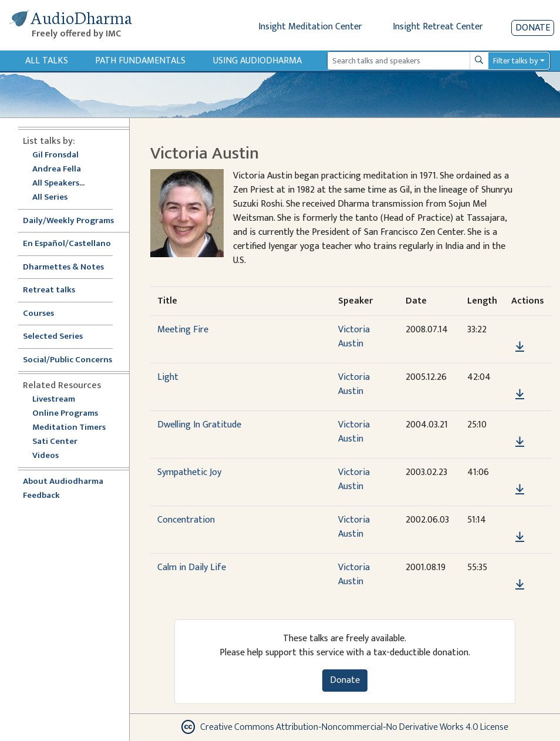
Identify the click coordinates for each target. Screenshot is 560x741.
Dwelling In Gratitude (199, 425)
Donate (533, 28)
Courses (38, 314)
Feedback (41, 496)
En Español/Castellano (67, 244)
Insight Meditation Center (310, 27)
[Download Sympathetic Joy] (520, 490)
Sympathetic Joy (189, 472)
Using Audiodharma (257, 61)
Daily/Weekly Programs (75, 221)
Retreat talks (49, 290)
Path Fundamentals (140, 61)
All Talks (47, 61)
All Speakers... (58, 183)
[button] (519, 330)
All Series (50, 198)
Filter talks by (515, 61)
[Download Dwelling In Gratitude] (520, 442)
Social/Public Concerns (68, 360)
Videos (52, 456)
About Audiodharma (63, 482)
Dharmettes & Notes (63, 267)
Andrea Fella (57, 169)
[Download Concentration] (520, 537)
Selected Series (60, 337)
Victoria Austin (354, 337)
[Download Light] (520, 395)
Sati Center (55, 442)
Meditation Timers (69, 428)
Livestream (54, 400)
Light (168, 377)
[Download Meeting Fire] (520, 347)
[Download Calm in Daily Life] (520, 585)
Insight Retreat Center (438, 27)
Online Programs (65, 414)
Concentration (186, 520)
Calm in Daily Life (192, 567)
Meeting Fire (183, 330)
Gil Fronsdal (55, 155)
